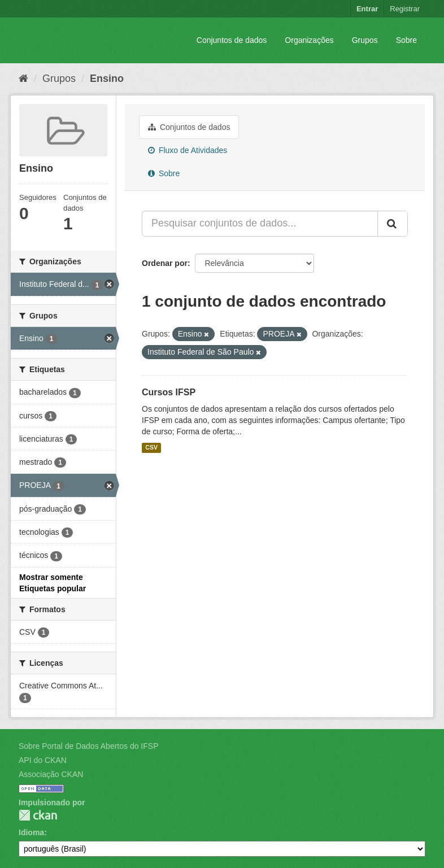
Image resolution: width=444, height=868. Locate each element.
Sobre (406, 40)
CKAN (38, 815)
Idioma (31, 832)
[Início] (23, 78)
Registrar (405, 9)
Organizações (309, 40)
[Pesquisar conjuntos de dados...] (260, 224)
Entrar (367, 9)
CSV (151, 448)
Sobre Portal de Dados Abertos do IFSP (88, 746)
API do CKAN (43, 760)
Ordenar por (165, 263)
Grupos (365, 40)
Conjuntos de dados (232, 40)
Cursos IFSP (169, 392)
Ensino (107, 78)
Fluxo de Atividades (188, 150)
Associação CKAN (51, 774)
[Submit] (393, 224)
